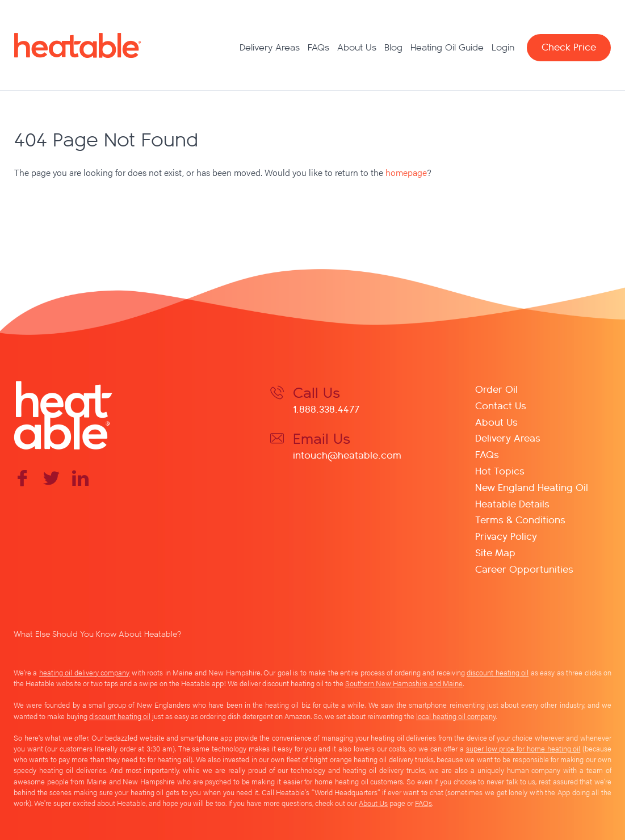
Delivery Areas (270, 47)
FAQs (318, 47)
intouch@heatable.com (347, 454)
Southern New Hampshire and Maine (404, 683)
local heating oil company (456, 716)
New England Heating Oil (532, 487)
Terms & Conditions (520, 519)
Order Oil (496, 388)
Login (503, 47)
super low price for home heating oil (523, 749)
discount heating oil (498, 673)
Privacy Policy (506, 535)
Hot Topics (500, 470)
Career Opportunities (524, 568)
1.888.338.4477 (326, 408)
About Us (357, 47)
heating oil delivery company (84, 673)
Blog (393, 47)
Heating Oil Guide (447, 47)
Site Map (495, 552)
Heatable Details (512, 503)
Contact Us (501, 405)
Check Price (569, 46)
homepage (406, 172)
